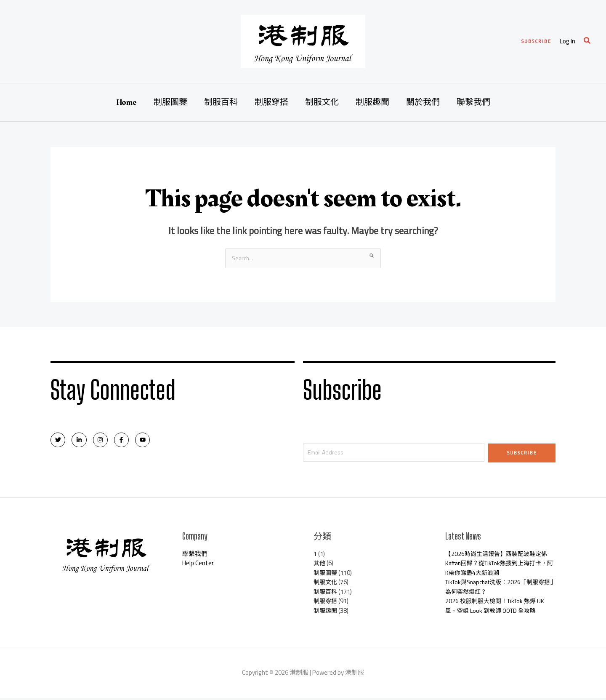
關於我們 (423, 102)
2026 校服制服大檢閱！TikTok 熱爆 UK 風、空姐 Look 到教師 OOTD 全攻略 (498, 608)
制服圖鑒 (170, 102)
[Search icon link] (587, 41)
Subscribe (522, 453)
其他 (320, 565)
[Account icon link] (567, 41)
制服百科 (221, 102)
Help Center (198, 565)
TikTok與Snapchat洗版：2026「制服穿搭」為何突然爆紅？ (499, 589)
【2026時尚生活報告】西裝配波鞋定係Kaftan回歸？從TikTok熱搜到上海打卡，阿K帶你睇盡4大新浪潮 (499, 565)
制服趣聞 (372, 102)
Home (126, 102)
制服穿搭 (271, 102)
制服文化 (322, 102)
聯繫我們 (473, 102)
